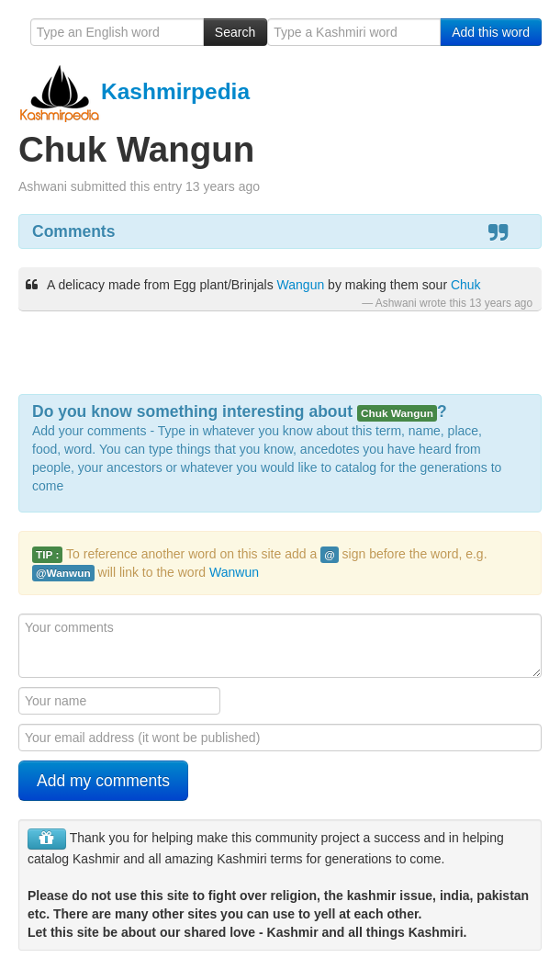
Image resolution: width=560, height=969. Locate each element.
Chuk (466, 285)
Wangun (301, 285)
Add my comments (103, 781)
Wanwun (234, 572)
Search (235, 32)
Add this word (491, 32)
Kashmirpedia (134, 91)
